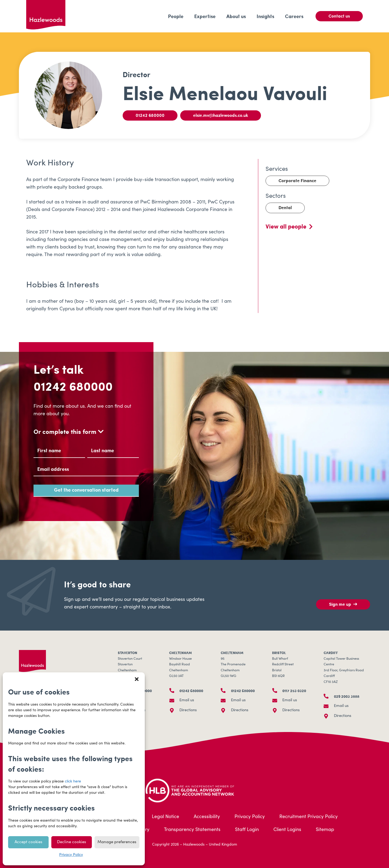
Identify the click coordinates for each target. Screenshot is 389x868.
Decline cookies (72, 842)
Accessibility (207, 817)
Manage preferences (117, 842)
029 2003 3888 (347, 696)
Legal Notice (165, 817)
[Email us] (174, 700)
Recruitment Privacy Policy (308, 817)
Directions (188, 710)
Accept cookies (28, 842)
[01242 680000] (174, 690)
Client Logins (287, 830)
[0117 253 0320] (277, 690)
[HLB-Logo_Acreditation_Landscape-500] (194, 790)
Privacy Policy (71, 855)
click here (73, 782)
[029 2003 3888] (329, 696)
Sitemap (325, 830)
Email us (187, 700)
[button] (137, 679)
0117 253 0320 (294, 690)
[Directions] (174, 710)
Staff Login (247, 830)
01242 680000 (73, 386)
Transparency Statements (192, 830)
